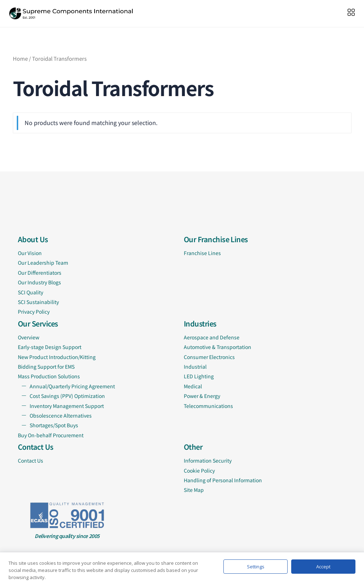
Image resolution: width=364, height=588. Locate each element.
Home (20, 58)
